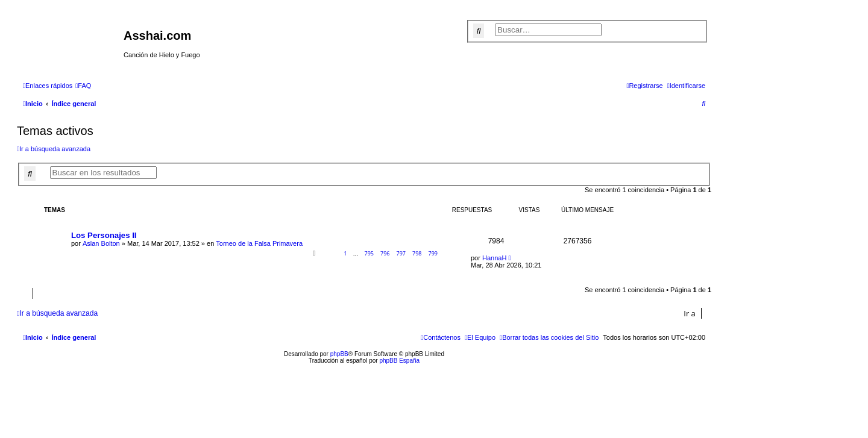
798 (417, 253)
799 (433, 253)
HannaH (494, 258)
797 (401, 253)
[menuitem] (83, 86)
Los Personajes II (104, 235)
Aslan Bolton (101, 243)
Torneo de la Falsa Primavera (259, 243)
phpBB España (399, 361)
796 (385, 253)
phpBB (339, 354)
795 (369, 253)
